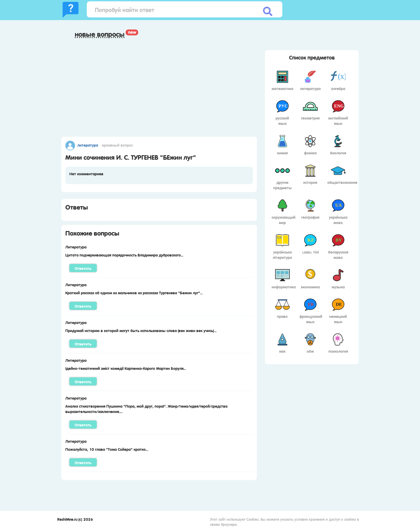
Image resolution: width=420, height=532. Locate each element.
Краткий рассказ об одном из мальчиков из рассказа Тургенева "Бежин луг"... (134, 292)
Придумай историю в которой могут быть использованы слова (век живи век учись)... (141, 330)
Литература (88, 145)
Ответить (83, 268)
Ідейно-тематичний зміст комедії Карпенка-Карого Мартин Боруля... (126, 368)
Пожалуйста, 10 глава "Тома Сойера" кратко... (107, 449)
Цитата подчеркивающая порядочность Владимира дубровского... (124, 255)
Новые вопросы (100, 34)
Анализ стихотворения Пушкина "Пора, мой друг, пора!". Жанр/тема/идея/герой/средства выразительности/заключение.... (146, 408)
